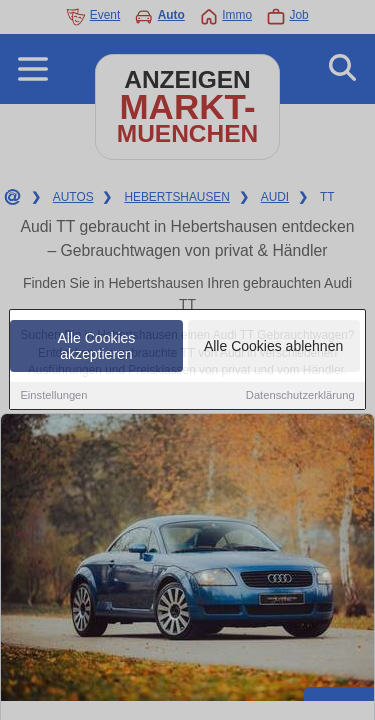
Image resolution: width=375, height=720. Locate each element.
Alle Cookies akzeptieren (97, 348)
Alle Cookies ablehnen (273, 348)
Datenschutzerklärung (300, 397)
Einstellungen (53, 397)
